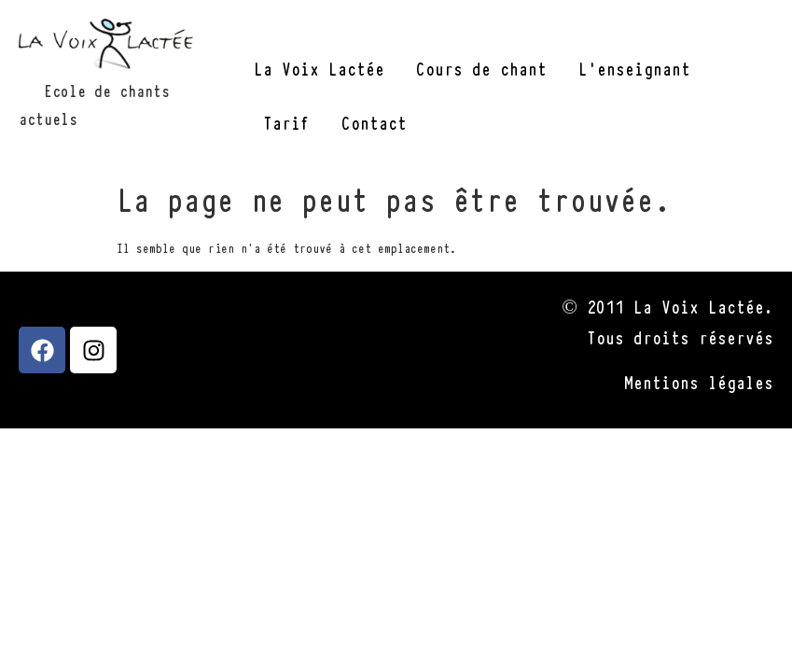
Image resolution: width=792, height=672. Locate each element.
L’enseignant (634, 68)
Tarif (286, 122)
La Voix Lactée (319, 68)
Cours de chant (481, 68)
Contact (374, 122)
